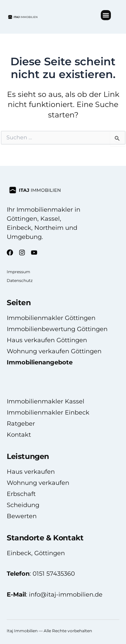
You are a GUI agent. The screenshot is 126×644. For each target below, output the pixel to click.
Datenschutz (20, 280)
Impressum (18, 272)
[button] (106, 15)
